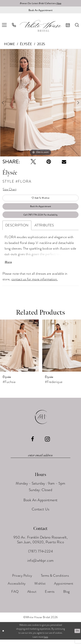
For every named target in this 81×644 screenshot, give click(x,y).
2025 (41, 44)
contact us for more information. (35, 283)
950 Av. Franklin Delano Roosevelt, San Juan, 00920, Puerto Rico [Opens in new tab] (41, 544)
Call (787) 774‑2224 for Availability (41, 218)
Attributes (44, 229)
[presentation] (19, 350)
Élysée (26, 44)
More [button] (9, 266)
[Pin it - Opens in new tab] (49, 162)
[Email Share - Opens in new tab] (64, 162)
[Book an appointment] (40, 10)
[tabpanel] (40, 103)
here (46, 641)
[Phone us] (14, 25)
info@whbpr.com (40, 565)
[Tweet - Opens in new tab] (33, 162)
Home (10, 44)
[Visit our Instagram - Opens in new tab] (47, 443)
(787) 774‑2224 (41, 556)
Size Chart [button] (10, 190)
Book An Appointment (40, 208)
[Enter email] (40, 459)
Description (17, 229)
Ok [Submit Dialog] (77, 635)
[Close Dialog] (4, 635)
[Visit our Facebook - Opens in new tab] (33, 443)
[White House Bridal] (40, 26)
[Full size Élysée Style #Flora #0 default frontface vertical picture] (40, 103)
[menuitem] (14, 25)
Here (60, 4)
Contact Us (41, 514)
